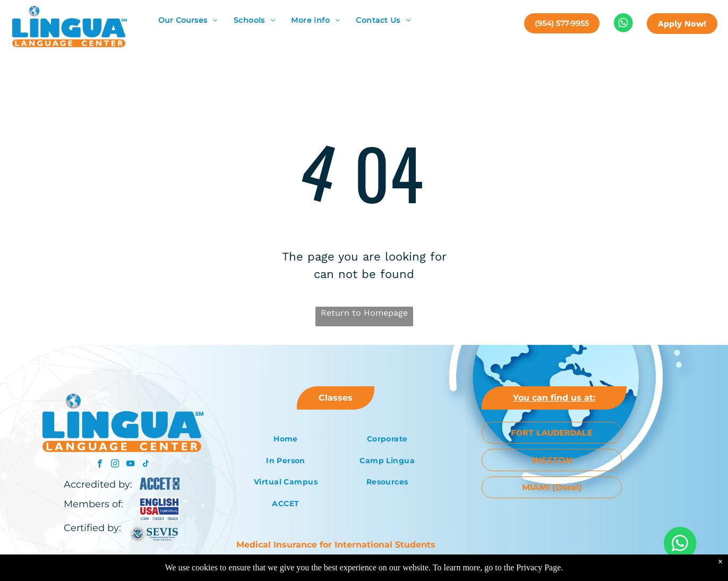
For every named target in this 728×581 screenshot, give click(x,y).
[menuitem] (188, 20)
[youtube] (130, 465)
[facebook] (100, 465)
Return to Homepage (364, 313)
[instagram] (115, 465)
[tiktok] (146, 465)
